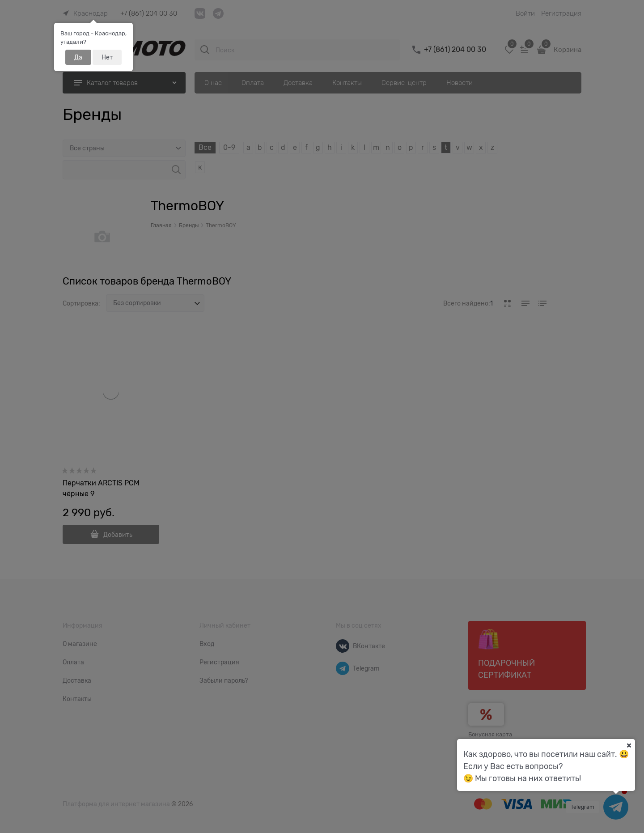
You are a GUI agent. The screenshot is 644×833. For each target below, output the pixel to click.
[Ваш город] (629, 745)
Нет (107, 57)
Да (78, 57)
